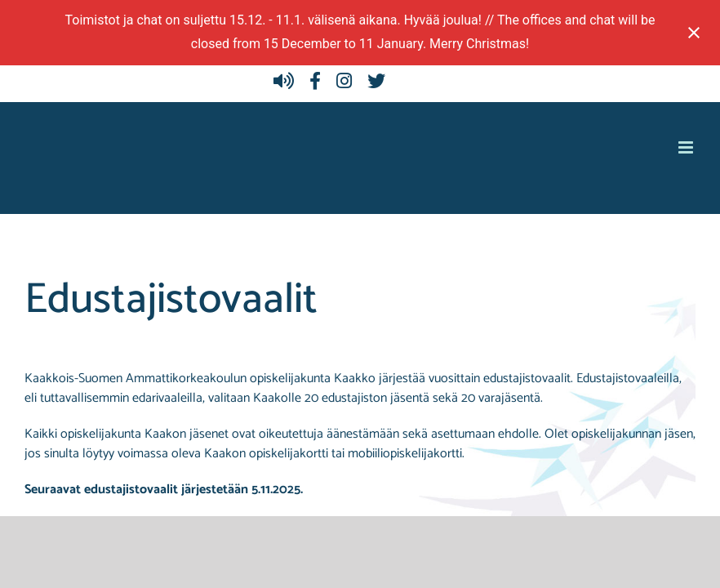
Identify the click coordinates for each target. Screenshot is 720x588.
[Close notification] (694, 33)
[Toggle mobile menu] (687, 147)
